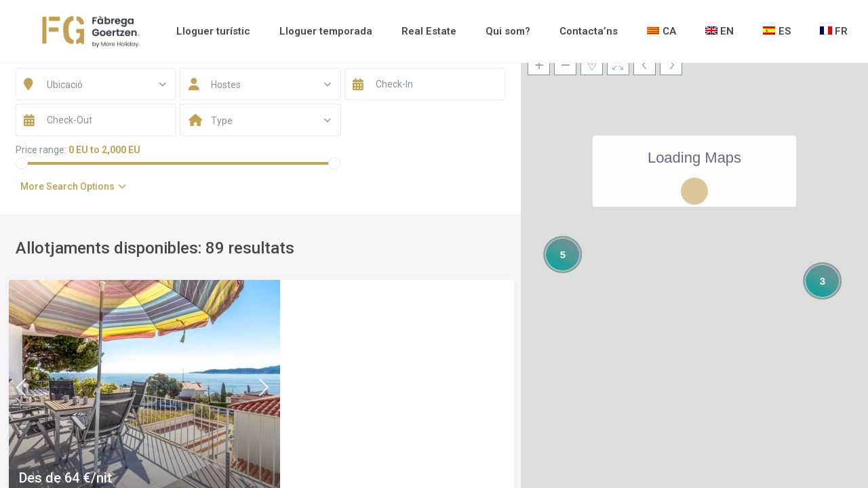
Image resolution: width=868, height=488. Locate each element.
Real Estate (429, 31)
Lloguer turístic (213, 31)
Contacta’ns (589, 31)
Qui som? (508, 31)
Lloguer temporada (326, 31)
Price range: (41, 150)
